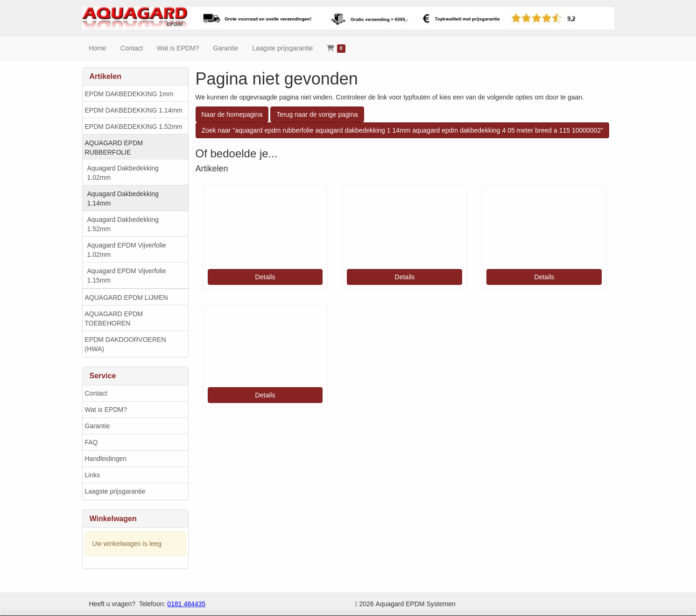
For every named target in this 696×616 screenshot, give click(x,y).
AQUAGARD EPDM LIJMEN (127, 297)
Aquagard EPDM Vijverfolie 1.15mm (127, 276)
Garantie (98, 426)
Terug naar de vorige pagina (317, 114)
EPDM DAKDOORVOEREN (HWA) (126, 344)
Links (93, 475)
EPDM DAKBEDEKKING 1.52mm (134, 127)
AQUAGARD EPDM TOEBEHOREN (114, 319)
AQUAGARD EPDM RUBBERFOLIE (114, 148)
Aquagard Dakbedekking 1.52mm (123, 224)
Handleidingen (106, 459)
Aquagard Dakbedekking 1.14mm (123, 198)
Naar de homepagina (232, 114)
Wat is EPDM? (106, 410)
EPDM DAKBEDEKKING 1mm (129, 94)
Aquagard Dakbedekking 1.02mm (123, 173)
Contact (96, 393)
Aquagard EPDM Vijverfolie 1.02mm (127, 250)
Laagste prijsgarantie (115, 491)
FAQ (91, 442)
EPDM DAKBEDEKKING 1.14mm (134, 110)
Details (265, 277)
